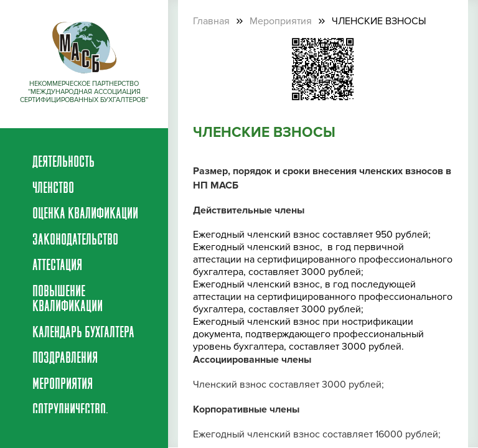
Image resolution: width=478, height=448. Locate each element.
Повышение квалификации (68, 300)
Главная (211, 21)
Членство (53, 189)
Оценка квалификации (85, 215)
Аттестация (57, 266)
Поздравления (65, 359)
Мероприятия (63, 385)
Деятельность (63, 163)
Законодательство (75, 241)
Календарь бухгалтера (83, 334)
